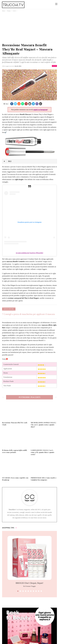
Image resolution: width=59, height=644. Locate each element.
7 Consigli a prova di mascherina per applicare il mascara (28, 314)
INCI (10, 161)
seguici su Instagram (40, 110)
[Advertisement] (29, 27)
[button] (18, 591)
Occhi (54, 66)
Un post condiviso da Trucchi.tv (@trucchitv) (29, 253)
